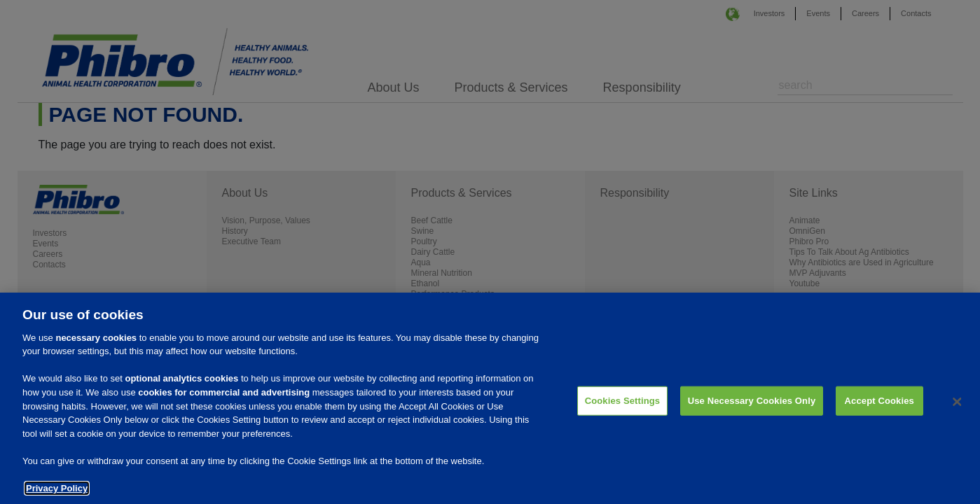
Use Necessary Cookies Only (752, 409)
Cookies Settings (623, 409)
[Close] (958, 411)
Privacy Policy (57, 497)
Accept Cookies (879, 409)
